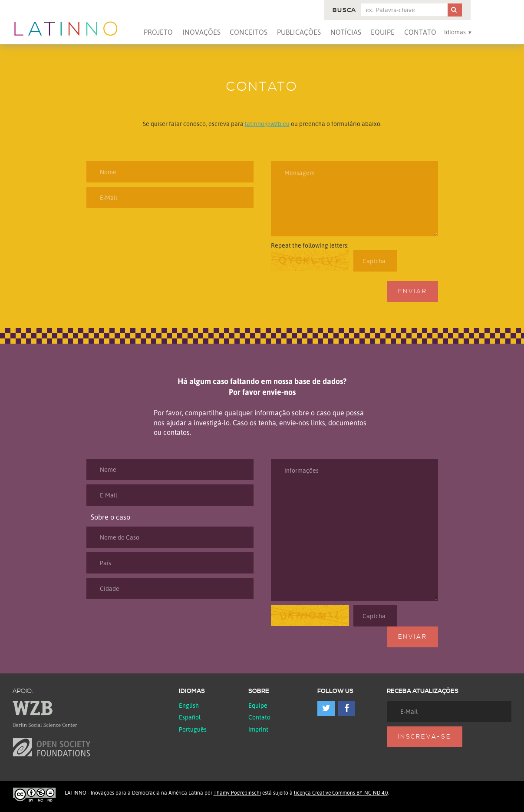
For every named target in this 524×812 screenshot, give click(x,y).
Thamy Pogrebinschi (237, 793)
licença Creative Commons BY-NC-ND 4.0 (341, 793)
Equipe (383, 32)
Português (193, 729)
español (190, 717)
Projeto (158, 32)
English (189, 705)
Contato (420, 32)
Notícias (346, 32)
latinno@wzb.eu (267, 124)
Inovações (201, 32)
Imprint (258, 729)
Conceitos (249, 32)
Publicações (299, 32)
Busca (344, 10)
